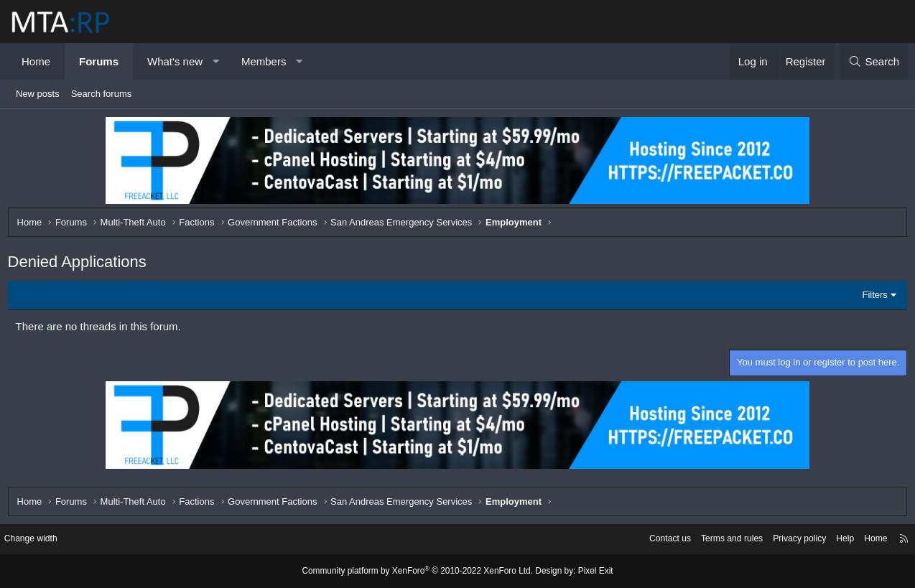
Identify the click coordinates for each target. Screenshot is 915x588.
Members (264, 61)
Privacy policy (784, 540)
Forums (99, 61)
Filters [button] (872, 298)
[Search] (874, 61)
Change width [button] (42, 540)
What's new (175, 61)
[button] (216, 61)
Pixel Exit (585, 571)
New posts (38, 94)
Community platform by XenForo (420, 571)
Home (36, 61)
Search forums (102, 94)
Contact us (646, 540)
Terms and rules (712, 540)
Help (833, 540)
